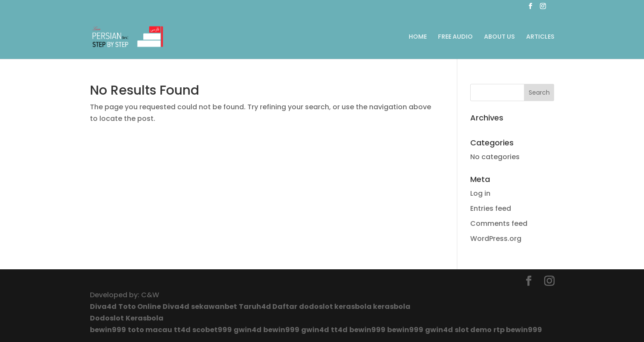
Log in (480, 193)
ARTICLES (540, 37)
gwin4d (248, 330)
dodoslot (317, 307)
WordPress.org (496, 239)
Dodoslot (107, 318)
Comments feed (499, 223)
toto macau (150, 330)
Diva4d (103, 307)
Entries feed (491, 208)
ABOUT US (499, 37)
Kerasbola (145, 318)
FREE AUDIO (455, 37)
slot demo (473, 330)
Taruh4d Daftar (268, 307)
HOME (418, 37)
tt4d (182, 330)
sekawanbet (214, 307)
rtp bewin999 (518, 330)
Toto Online (140, 307)
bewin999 (108, 330)
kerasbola (354, 307)
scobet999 (212, 330)
